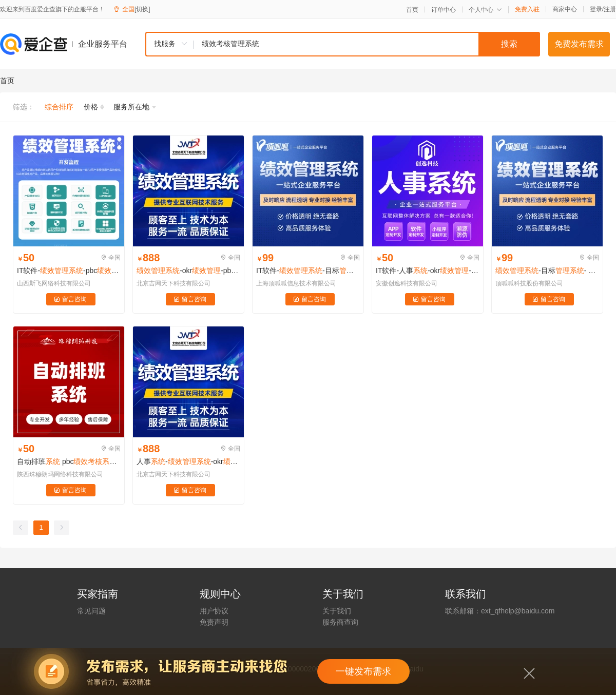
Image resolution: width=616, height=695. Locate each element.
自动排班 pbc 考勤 (69, 461)
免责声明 (214, 622)
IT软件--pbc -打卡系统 (69, 271)
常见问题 (91, 611)
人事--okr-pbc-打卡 (188, 461)
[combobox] (342, 44)
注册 (610, 9)
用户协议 (214, 611)
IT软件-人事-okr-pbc (428, 271)
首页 (412, 10)
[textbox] (367, 44)
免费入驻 (527, 9)
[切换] (142, 9)
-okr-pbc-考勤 (188, 271)
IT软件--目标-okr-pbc (308, 271)
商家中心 (565, 9)
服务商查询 (340, 622)
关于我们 (337, 611)
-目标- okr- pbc (547, 271)
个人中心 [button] (485, 10)
